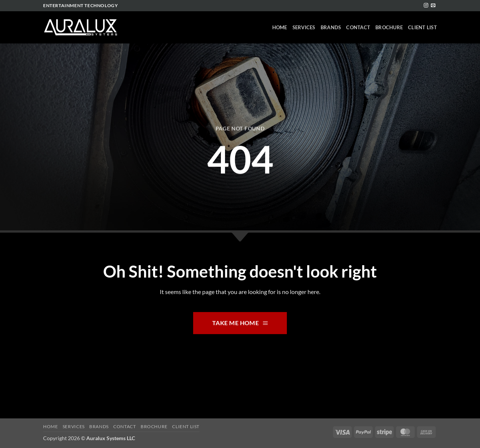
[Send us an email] (433, 6)
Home (280, 27)
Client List (422, 27)
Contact (358, 27)
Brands (331, 27)
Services (304, 27)
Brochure (389, 27)
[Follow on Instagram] (426, 6)
